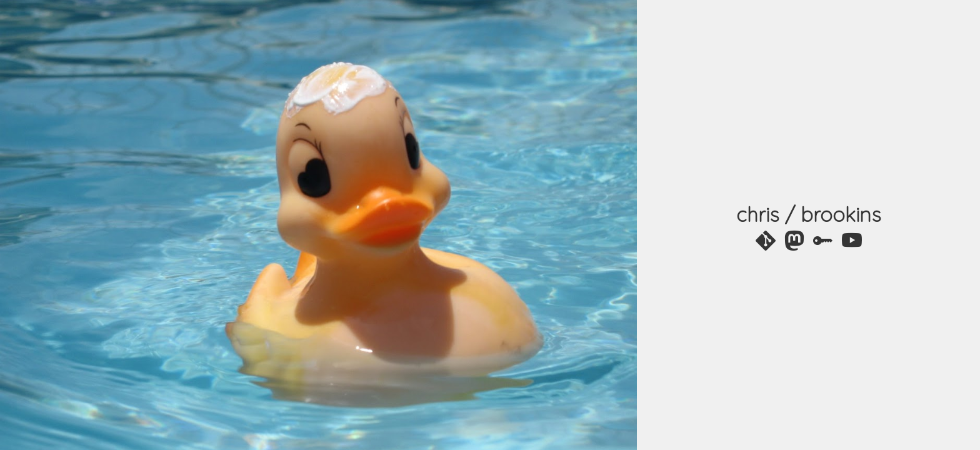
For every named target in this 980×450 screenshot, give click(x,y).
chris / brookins (809, 214)
